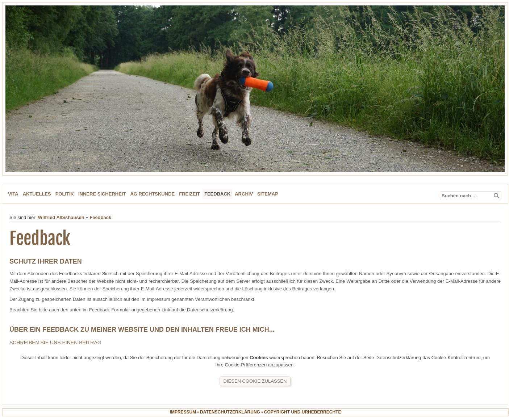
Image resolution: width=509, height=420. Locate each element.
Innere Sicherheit (102, 194)
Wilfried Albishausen (61, 217)
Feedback (217, 194)
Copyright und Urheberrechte (303, 412)
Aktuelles (37, 194)
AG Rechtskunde (152, 194)
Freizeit (189, 194)
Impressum (183, 412)
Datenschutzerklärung (230, 412)
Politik (65, 194)
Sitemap (268, 194)
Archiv (244, 194)
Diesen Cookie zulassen (255, 381)
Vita (13, 194)
